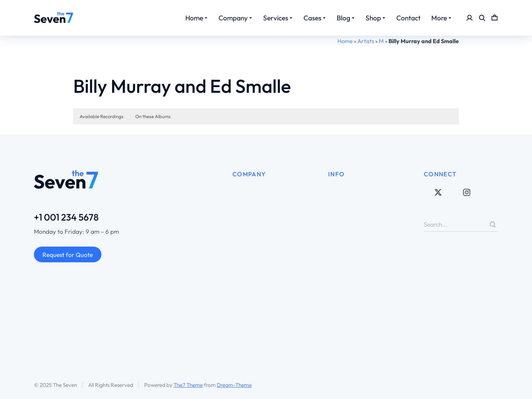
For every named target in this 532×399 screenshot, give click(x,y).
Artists (366, 41)
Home (345, 41)
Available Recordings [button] (102, 116)
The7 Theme (188, 385)
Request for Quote (68, 255)
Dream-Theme (234, 385)
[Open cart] (495, 18)
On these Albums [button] (153, 116)
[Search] (493, 224)
